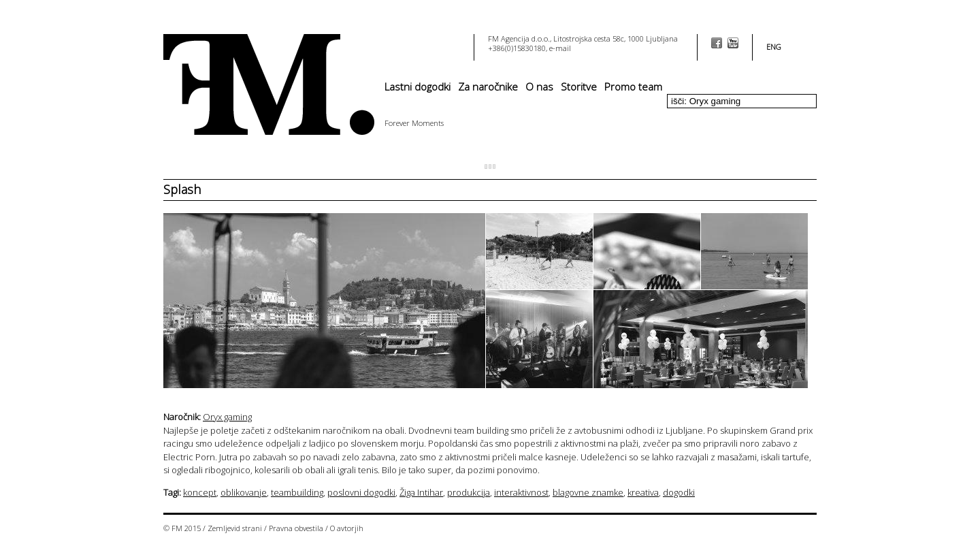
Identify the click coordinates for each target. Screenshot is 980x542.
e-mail (560, 48)
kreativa (643, 492)
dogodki (679, 492)
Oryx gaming (227, 417)
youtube (733, 43)
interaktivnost (521, 492)
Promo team (633, 86)
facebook (717, 43)
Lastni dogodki (418, 86)
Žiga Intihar (421, 492)
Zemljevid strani (235, 528)
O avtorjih (347, 528)
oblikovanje (244, 492)
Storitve (579, 86)
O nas (539, 86)
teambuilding (297, 492)
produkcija (469, 492)
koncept (200, 492)
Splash (182, 189)
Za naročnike (488, 86)
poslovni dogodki (361, 492)
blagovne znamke (588, 492)
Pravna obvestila (296, 528)
